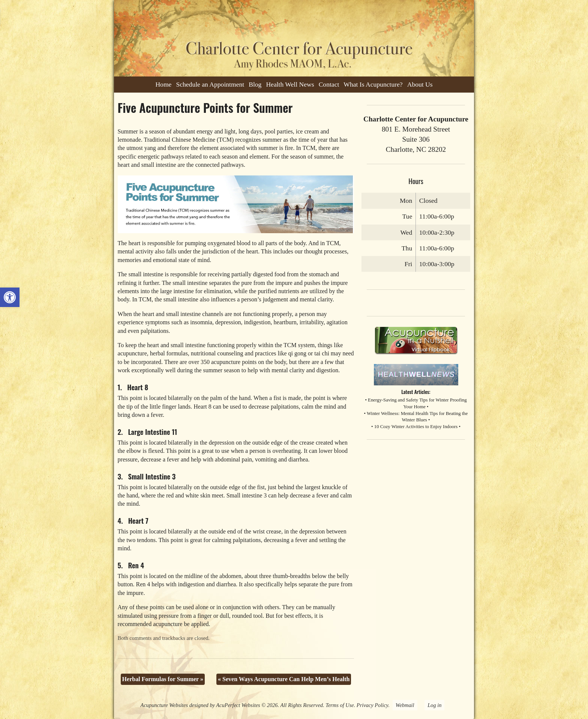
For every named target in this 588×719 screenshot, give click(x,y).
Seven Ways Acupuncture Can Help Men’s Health (284, 679)
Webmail (405, 705)
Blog (255, 84)
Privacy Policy (372, 705)
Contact (329, 84)
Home (163, 84)
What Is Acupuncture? (373, 84)
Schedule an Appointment (210, 84)
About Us (420, 84)
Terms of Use (340, 705)
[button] (10, 297)
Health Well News (290, 84)
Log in (434, 705)
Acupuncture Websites (164, 705)
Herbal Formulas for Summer (163, 679)
